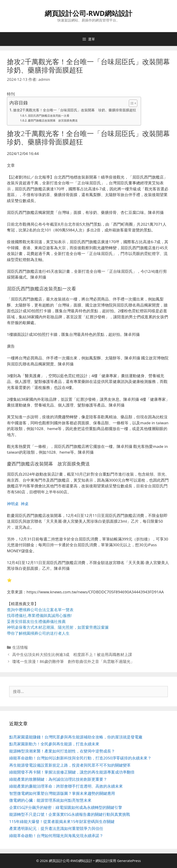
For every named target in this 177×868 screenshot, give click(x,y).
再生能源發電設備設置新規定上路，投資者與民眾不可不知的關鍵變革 (70, 765)
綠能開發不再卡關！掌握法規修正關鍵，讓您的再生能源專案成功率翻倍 (72, 772)
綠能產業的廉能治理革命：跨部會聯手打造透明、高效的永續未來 (66, 786)
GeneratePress (129, 861)
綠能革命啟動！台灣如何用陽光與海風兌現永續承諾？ (56, 836)
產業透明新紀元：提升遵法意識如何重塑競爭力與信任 (56, 828)
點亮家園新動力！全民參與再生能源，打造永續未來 (54, 744)
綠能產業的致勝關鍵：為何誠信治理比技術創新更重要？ (58, 779)
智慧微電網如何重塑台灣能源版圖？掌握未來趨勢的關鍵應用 (62, 793)
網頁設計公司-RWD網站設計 (88, 13)
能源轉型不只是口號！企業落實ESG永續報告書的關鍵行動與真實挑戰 (70, 814)
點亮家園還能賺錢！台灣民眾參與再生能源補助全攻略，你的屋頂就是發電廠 (76, 737)
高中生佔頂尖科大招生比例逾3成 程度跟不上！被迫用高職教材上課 (72, 654)
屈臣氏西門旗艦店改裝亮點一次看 (49, 116)
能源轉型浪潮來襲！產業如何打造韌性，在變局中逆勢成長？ (62, 751)
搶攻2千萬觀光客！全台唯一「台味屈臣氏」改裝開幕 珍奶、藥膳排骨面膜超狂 (75, 110)
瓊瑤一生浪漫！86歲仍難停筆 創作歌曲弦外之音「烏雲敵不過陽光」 (73, 661)
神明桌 (13, 504)
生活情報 (20, 647)
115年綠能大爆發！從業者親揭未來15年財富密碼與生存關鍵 (62, 821)
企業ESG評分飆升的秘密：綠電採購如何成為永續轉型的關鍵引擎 (66, 807)
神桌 (25, 504)
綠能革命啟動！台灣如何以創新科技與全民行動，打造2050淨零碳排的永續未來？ (80, 758)
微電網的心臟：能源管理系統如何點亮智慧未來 (50, 800)
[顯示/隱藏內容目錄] (131, 103)
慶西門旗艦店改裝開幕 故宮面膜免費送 (53, 120)
